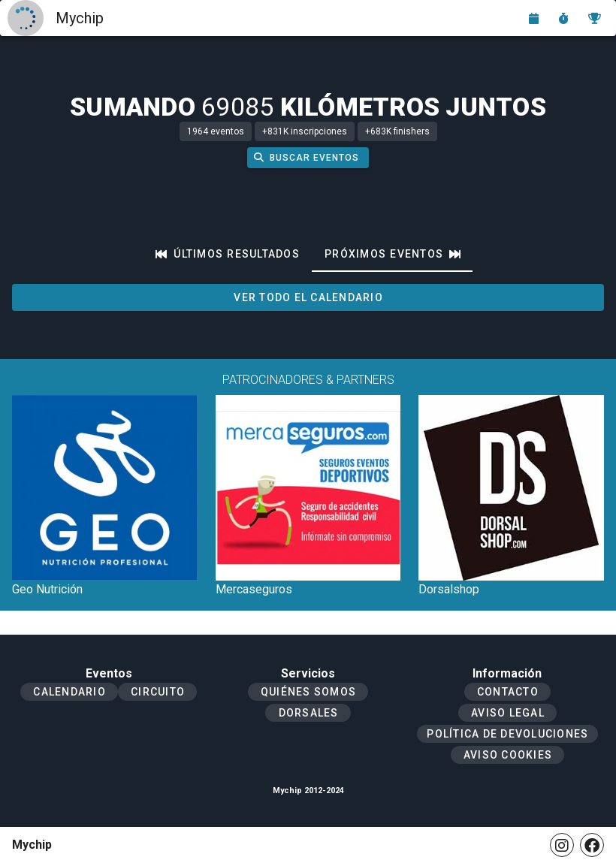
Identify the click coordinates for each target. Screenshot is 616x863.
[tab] (228, 254)
